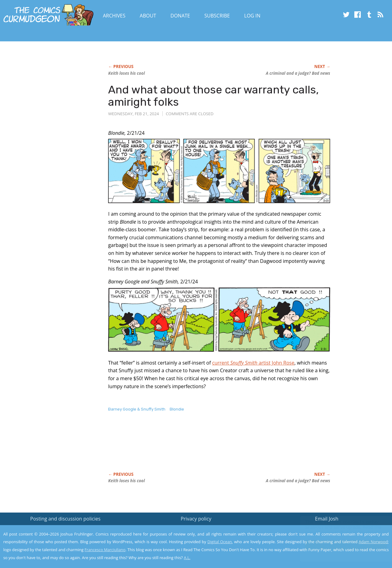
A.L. (187, 558)
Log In (252, 16)
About (148, 16)
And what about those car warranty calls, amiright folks (213, 96)
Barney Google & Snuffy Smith (137, 409)
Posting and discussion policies (66, 519)
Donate (180, 16)
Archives (114, 16)
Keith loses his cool (126, 73)
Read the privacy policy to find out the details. (337, 530)
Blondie (177, 409)
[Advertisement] (220, 448)
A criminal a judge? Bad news (298, 73)
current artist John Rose (253, 363)
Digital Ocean (220, 542)
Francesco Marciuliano (105, 550)
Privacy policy (196, 519)
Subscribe (217, 16)
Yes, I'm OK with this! (340, 545)
